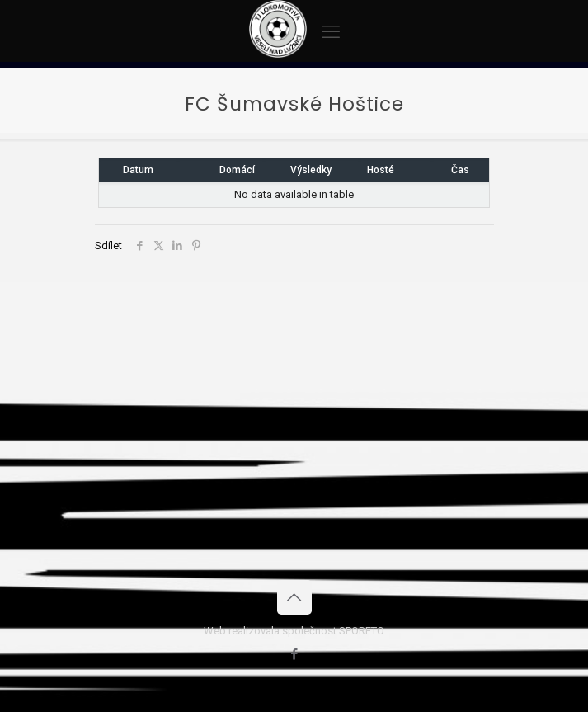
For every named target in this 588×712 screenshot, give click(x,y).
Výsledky (311, 170)
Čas (460, 170)
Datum (138, 170)
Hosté (381, 170)
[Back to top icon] (294, 597)
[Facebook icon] (294, 654)
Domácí (237, 170)
